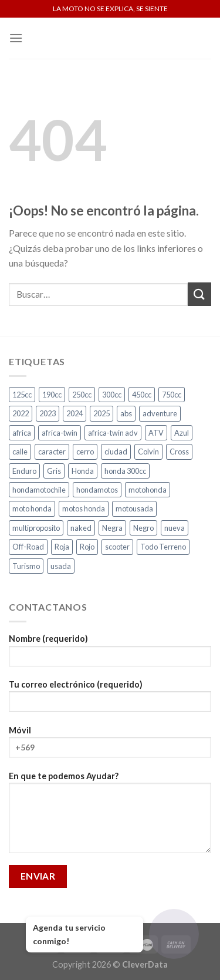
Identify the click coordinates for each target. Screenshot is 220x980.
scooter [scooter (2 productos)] (117, 547)
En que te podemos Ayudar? (110, 816)
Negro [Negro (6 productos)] (143, 528)
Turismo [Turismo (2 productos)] (26, 566)
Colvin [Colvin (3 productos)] (148, 452)
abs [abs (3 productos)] (126, 413)
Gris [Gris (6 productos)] (54, 471)
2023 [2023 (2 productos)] (48, 413)
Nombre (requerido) (110, 654)
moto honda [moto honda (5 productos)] (32, 508)
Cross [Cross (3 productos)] (179, 452)
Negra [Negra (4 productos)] (112, 528)
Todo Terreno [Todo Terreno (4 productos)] (163, 547)
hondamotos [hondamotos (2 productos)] (97, 490)
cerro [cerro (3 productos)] (85, 452)
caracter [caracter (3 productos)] (52, 452)
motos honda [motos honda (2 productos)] (84, 508)
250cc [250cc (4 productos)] (82, 395)
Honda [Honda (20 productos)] (83, 471)
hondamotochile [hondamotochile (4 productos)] (39, 490)
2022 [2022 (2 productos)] (21, 413)
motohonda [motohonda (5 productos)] (148, 490)
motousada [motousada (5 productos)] (134, 508)
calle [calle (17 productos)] (20, 452)
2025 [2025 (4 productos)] (101, 413)
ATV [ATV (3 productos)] (156, 433)
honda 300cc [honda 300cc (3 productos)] (125, 471)
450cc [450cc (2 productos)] (142, 395)
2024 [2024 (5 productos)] (75, 413)
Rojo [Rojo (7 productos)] (87, 547)
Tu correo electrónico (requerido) (110, 700)
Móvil (110, 745)
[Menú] (16, 38)
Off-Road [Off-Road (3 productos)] (28, 547)
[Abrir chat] (174, 934)
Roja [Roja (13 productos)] (62, 547)
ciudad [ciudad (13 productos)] (116, 452)
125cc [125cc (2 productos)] (22, 395)
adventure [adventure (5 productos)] (160, 413)
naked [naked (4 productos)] (81, 528)
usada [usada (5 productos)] (61, 566)
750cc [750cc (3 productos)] (172, 395)
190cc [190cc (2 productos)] (52, 395)
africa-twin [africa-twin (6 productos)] (60, 433)
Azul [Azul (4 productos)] (182, 433)
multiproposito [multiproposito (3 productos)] (36, 528)
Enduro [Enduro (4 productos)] (24, 471)
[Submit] (199, 294)
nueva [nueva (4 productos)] (175, 528)
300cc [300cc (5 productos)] (112, 395)
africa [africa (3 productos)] (22, 433)
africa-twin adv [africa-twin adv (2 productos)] (113, 433)
